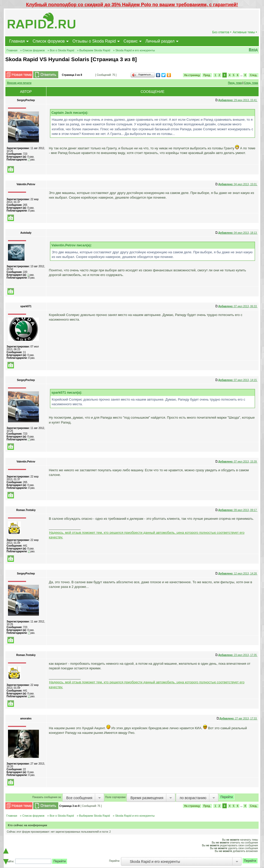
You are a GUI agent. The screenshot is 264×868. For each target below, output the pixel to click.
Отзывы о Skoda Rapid (94, 41)
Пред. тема (235, 83)
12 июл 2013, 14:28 (238, 574)
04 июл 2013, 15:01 (238, 184)
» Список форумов (32, 50)
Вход (253, 50)
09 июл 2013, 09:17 (238, 510)
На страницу (192, 75)
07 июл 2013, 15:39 (238, 462)
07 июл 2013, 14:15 (238, 380)
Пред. (207, 75)
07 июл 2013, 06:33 (238, 306)
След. (253, 75)
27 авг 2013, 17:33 (238, 719)
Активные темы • (245, 32)
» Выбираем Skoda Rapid (94, 50)
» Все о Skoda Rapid (61, 50)
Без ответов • (222, 32)
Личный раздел (160, 41)
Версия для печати (19, 83)
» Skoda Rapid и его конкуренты (134, 50)
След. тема (251, 83)
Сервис (131, 41)
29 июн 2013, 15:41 (238, 100)
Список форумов (49, 41)
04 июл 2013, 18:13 (238, 233)
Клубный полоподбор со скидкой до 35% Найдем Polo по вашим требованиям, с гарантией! (132, 5)
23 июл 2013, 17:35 (238, 655)
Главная (17, 41)
